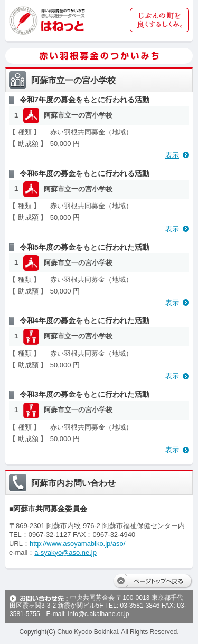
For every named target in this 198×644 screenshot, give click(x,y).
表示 (172, 155)
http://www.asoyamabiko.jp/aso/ (77, 544)
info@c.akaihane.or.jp (98, 614)
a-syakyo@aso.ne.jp (65, 553)
